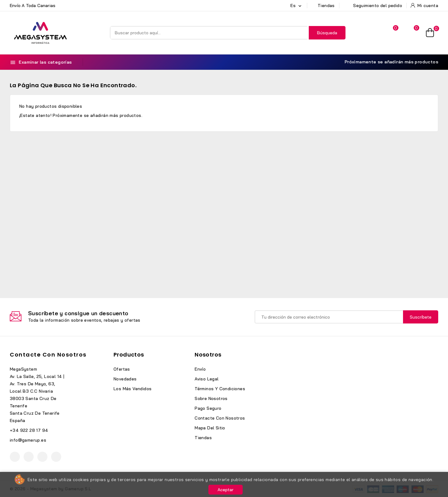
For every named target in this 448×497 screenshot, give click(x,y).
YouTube (29, 457)
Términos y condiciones (220, 389)
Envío (200, 369)
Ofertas (122, 369)
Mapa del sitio (210, 428)
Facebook (15, 457)
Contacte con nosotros (48, 355)
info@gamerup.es (28, 440)
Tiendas (203, 438)
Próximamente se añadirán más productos (388, 62)
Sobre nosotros (211, 398)
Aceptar (226, 490)
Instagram (42, 457)
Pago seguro (208, 408)
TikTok (56, 457)
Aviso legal (207, 379)
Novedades (125, 379)
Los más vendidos (133, 389)
